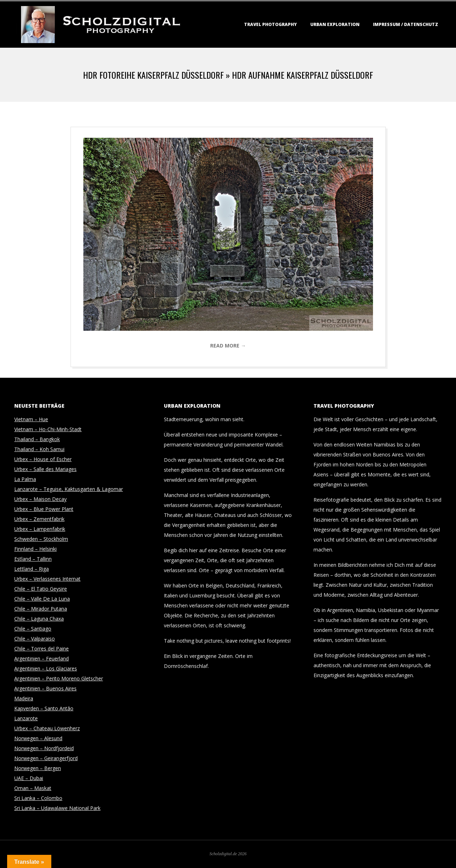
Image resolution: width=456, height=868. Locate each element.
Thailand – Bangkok (37, 439)
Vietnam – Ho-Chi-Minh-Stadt (48, 429)
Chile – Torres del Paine (42, 649)
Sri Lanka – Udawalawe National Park (57, 808)
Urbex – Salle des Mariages (45, 469)
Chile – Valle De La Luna (42, 599)
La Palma (25, 479)
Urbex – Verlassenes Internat (47, 579)
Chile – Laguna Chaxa (39, 619)
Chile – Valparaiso (35, 639)
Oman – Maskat (33, 788)
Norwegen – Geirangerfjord (46, 758)
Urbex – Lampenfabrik (40, 529)
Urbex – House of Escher (43, 459)
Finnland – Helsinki (35, 549)
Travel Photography (270, 24)
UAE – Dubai (29, 778)
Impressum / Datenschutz (406, 24)
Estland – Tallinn (33, 559)
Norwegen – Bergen (38, 768)
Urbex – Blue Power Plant (44, 509)
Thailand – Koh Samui (39, 449)
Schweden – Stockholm (41, 539)
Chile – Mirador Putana (41, 609)
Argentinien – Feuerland (42, 658)
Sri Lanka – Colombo (38, 798)
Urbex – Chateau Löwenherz (47, 728)
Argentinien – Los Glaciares (46, 668)
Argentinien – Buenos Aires (45, 688)
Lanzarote (26, 718)
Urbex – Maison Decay (40, 499)
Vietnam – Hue (31, 419)
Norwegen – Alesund (38, 738)
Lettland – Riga (32, 569)
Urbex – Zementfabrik (39, 519)
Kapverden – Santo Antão (44, 708)
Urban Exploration (335, 24)
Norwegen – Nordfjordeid (44, 748)
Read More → (228, 346)
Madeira (24, 698)
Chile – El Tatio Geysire (41, 589)
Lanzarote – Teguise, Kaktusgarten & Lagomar (69, 489)
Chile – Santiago (33, 629)
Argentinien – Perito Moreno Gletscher (59, 678)
